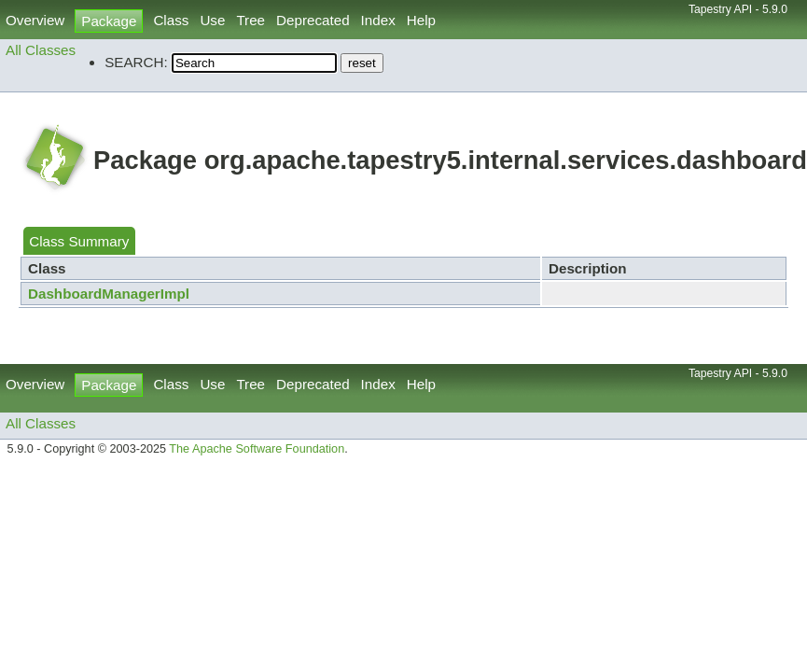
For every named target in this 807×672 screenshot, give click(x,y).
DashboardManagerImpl (109, 294)
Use (212, 20)
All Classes (41, 50)
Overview (35, 20)
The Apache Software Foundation (257, 449)
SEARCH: (136, 62)
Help (421, 20)
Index (378, 20)
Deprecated (313, 20)
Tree (250, 20)
